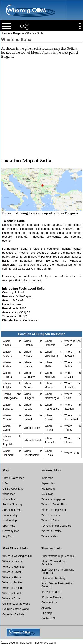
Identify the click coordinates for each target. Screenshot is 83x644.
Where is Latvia (33, 441)
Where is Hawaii (12, 572)
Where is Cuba (50, 521)
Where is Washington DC (17, 556)
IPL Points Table (51, 592)
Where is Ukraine (52, 531)
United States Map (13, 478)
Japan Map (48, 483)
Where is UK (72, 453)
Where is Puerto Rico (54, 505)
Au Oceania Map (12, 510)
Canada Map (10, 515)
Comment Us (49, 602)
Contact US (48, 618)
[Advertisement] (41, 104)
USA (5, 483)
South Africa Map (12, 505)
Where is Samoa (12, 561)
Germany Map (11, 531)
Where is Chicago (13, 588)
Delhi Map (47, 494)
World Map (9, 494)
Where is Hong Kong (54, 510)
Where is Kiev (50, 536)
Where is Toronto (12, 593)
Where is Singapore (53, 499)
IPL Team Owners (52, 597)
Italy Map (8, 536)
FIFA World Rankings (54, 578)
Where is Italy (32, 428)
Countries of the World (16, 609)
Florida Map (9, 499)
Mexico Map (10, 521)
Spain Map (9, 526)
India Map (47, 478)
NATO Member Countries (56, 526)
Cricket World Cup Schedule (58, 556)
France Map (48, 489)
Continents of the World (16, 604)
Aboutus (46, 608)
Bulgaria (18, 33)
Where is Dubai (11, 598)
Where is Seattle (12, 583)
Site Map (47, 613)
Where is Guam (51, 515)
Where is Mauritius (13, 567)
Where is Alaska (12, 577)
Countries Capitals (13, 614)
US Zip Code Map (13, 489)
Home (6, 33)
